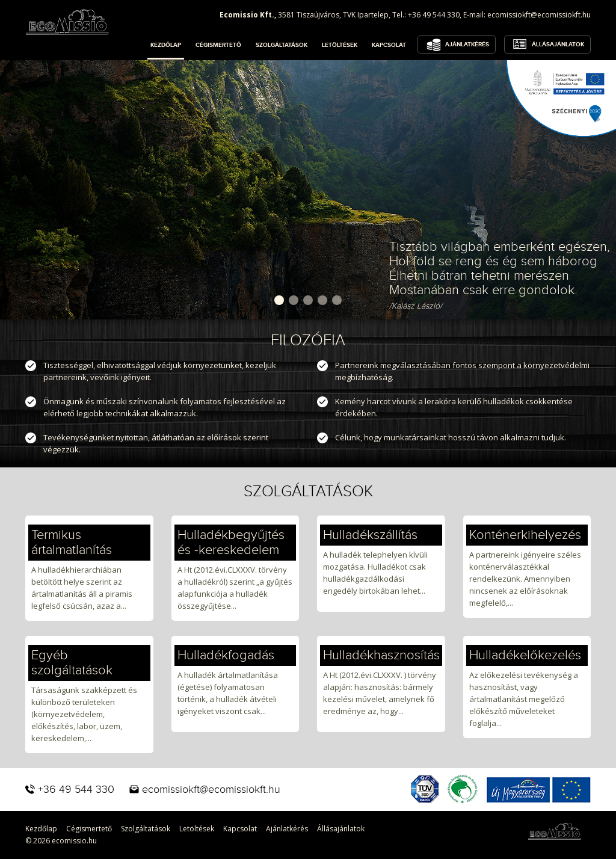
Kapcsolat (389, 45)
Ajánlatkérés (467, 45)
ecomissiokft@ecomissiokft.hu (539, 15)
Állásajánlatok (558, 45)
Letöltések (340, 45)
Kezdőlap (166, 45)
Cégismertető (218, 45)
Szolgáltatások (282, 45)
